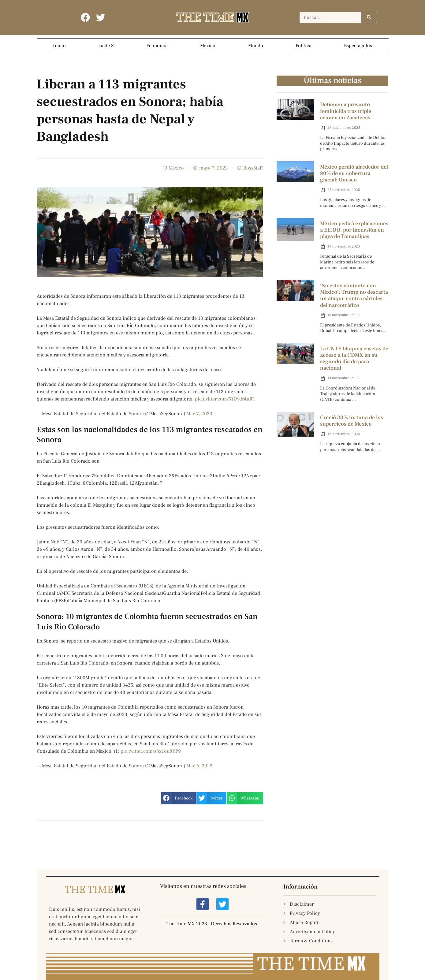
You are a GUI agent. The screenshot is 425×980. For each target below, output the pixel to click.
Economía (157, 46)
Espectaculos (358, 46)
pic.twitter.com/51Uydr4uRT (225, 399)
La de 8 (106, 46)
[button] (179, 798)
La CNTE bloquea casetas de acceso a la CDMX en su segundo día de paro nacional (354, 358)
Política (304, 46)
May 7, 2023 (199, 414)
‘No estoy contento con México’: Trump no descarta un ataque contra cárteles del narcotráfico (354, 296)
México (208, 46)
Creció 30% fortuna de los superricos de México (352, 421)
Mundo (256, 46)
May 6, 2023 (199, 766)
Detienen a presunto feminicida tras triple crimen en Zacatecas (346, 111)
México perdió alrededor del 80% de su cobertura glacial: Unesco (354, 173)
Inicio (59, 46)
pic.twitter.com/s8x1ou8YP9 (151, 751)
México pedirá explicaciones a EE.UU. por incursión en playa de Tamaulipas (354, 230)
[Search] (369, 18)
